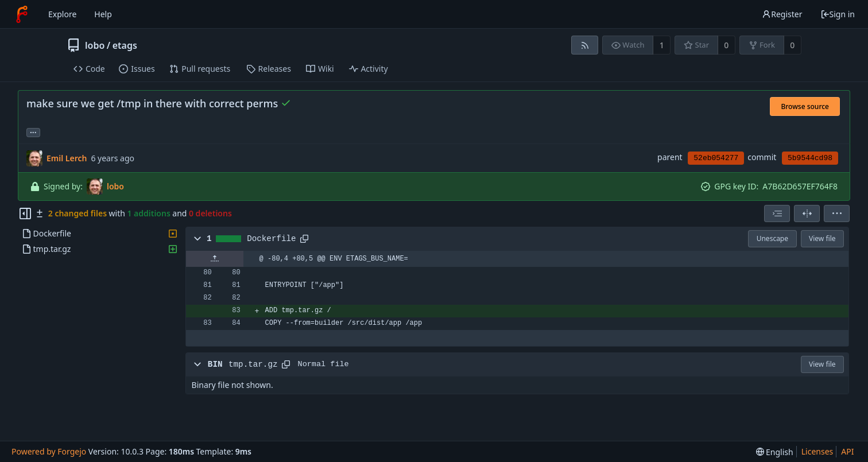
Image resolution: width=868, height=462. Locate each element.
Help (103, 14)
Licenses (817, 451)
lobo (95, 45)
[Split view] (807, 213)
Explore (62, 14)
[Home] (22, 14)
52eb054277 (716, 158)
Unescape (772, 238)
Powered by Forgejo (49, 451)
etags (125, 45)
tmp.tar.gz (253, 364)
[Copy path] (304, 239)
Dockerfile (272, 239)
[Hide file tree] (25, 213)
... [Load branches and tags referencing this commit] (33, 132)
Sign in (838, 14)
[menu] (837, 213)
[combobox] (777, 213)
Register (782, 14)
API (847, 451)
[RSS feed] (585, 45)
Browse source (805, 106)
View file (822, 238)
